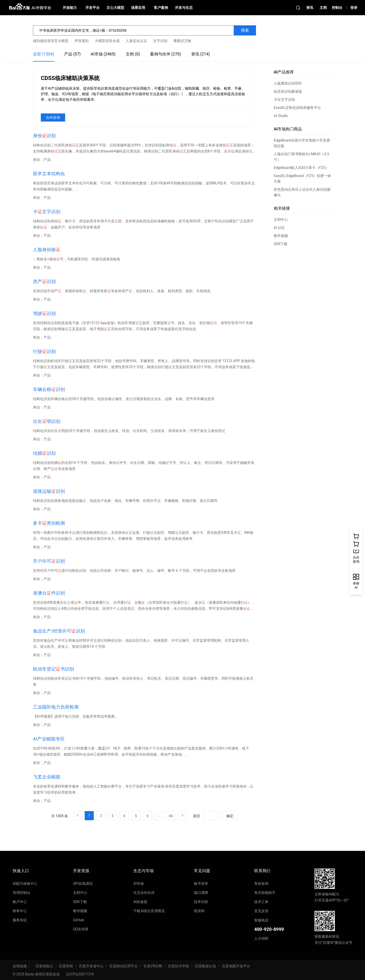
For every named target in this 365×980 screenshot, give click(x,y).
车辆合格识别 (49, 389)
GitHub (78, 920)
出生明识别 (47, 421)
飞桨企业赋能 (47, 777)
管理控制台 (22, 893)
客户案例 (161, 8)
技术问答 (201, 902)
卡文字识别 (47, 212)
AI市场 (139, 884)
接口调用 (201, 893)
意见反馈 (261, 911)
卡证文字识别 (284, 100)
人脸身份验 (47, 250)
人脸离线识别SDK (288, 83)
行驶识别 (44, 351)
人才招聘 (261, 938)
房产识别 (44, 281)
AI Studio (281, 116)
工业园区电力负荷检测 (56, 707)
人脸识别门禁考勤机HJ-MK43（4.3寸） (301, 157)
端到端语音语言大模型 (51, 41)
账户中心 (20, 902)
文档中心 (281, 220)
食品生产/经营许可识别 (59, 631)
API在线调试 (83, 884)
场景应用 (138, 8)
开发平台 (93, 8)
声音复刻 (82, 41)
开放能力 (70, 8)
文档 (323, 8)
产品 (47, 160)
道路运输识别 (49, 491)
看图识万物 (182, 41)
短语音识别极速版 (288, 91)
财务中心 (20, 911)
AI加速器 (140, 902)
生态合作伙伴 (144, 893)
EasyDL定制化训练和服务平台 (297, 108)
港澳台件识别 (49, 593)
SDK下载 (281, 244)
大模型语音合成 (107, 41)
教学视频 (281, 236)
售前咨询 (261, 884)
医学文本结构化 (49, 174)
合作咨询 (53, 117)
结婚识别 (44, 453)
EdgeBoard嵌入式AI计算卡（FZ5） (301, 168)
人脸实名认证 (136, 41)
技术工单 (261, 902)
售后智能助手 (265, 893)
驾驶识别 (44, 313)
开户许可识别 (49, 561)
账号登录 (201, 884)
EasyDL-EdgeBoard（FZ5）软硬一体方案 (302, 179)
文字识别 (160, 41)
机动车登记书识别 (53, 669)
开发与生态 (184, 8)
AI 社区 (279, 228)
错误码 (199, 911)
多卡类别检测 (49, 523)
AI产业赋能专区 (49, 739)
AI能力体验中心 (25, 884)
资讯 (310, 8)
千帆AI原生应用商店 (149, 911)
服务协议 (20, 920)
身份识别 (44, 136)
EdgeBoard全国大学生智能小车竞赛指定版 (302, 143)
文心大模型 (115, 8)
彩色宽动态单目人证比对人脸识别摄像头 (302, 192)
